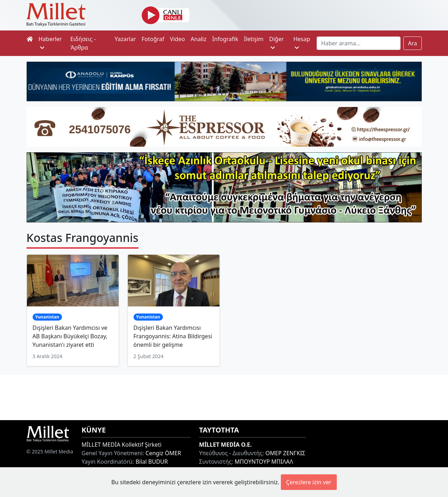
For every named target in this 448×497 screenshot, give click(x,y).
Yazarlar (125, 39)
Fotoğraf (153, 39)
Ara (413, 43)
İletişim (254, 39)
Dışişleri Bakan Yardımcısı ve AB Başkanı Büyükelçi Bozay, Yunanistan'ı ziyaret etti (70, 336)
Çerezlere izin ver (309, 482)
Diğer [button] (276, 43)
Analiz (199, 39)
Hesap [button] (302, 43)
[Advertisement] (224, 396)
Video (177, 39)
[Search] (359, 43)
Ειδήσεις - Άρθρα (83, 43)
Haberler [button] (50, 43)
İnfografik (225, 39)
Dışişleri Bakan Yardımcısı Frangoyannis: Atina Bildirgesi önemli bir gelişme (173, 336)
